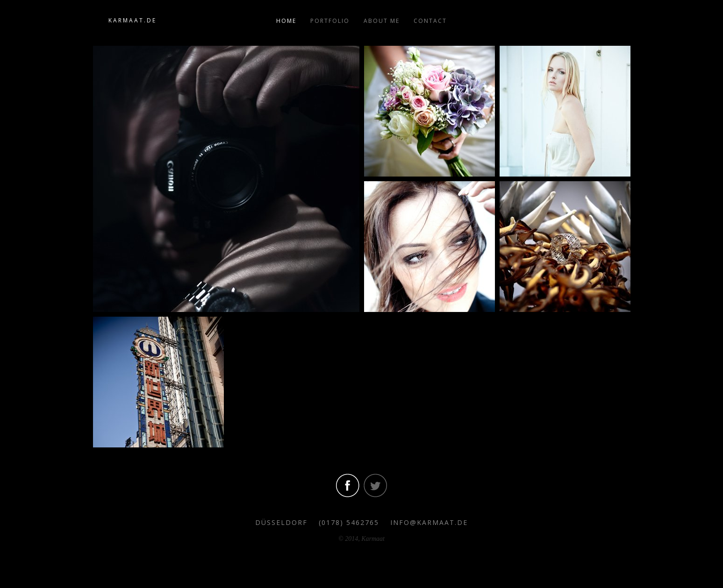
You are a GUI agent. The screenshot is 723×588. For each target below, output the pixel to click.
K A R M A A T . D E (132, 20)
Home (286, 21)
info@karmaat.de (429, 522)
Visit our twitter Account (375, 485)
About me (382, 21)
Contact (430, 21)
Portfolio (330, 21)
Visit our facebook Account (348, 485)
